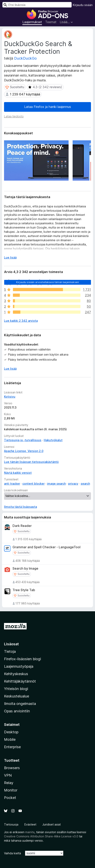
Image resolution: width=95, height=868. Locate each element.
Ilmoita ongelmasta (20, 704)
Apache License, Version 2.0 (24, 451)
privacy (73, 484)
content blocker (33, 484)
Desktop (11, 732)
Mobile (10, 739)
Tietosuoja (11, 824)
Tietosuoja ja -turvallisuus (23, 440)
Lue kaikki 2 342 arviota (21, 321)
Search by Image (25, 568)
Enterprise (12, 747)
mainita (30, 832)
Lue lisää (10, 369)
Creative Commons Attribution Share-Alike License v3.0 (41, 836)
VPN (8, 775)
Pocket (10, 798)
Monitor (11, 790)
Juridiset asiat (52, 824)
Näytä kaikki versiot (18, 473)
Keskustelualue (17, 696)
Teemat (51, 22)
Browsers (12, 768)
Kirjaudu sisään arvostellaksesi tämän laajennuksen (47, 282)
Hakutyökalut (53, 440)
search (85, 484)
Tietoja (10, 651)
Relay (9, 783)
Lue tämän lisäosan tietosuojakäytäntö (31, 462)
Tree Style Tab (24, 590)
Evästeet (30, 824)
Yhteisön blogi (16, 689)
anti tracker (12, 484)
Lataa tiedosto (14, 116)
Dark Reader (22, 526)
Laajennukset (32, 22)
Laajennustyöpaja (19, 666)
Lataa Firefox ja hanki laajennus (48, 107)
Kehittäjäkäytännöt (20, 681)
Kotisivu (10, 397)
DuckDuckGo (25, 58)
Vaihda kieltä (13, 853)
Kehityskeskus (16, 674)
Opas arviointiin (17, 711)
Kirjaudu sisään (83, 5)
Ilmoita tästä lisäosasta (20, 507)
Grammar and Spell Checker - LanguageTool (46, 547)
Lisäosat (11, 644)
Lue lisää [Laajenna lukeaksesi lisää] (10, 257)
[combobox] (37, 5)
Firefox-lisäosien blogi (22, 659)
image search (56, 484)
